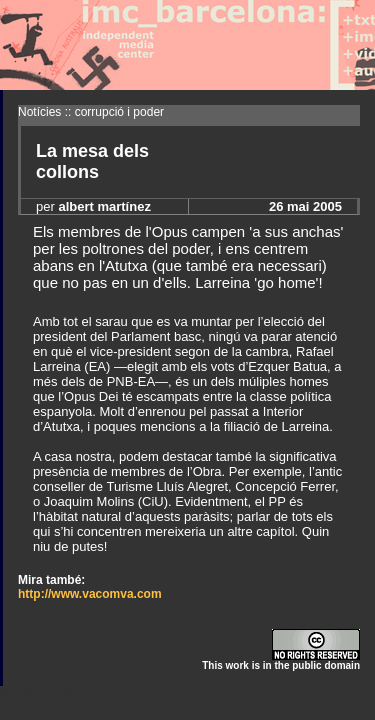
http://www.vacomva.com (90, 594)
